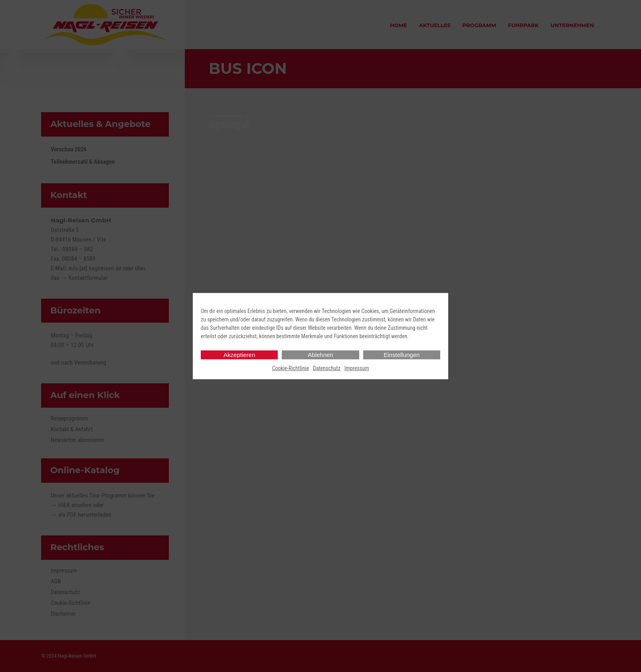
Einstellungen (402, 354)
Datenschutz (327, 368)
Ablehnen (320, 354)
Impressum (357, 368)
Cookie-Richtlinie (290, 368)
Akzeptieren (239, 354)
